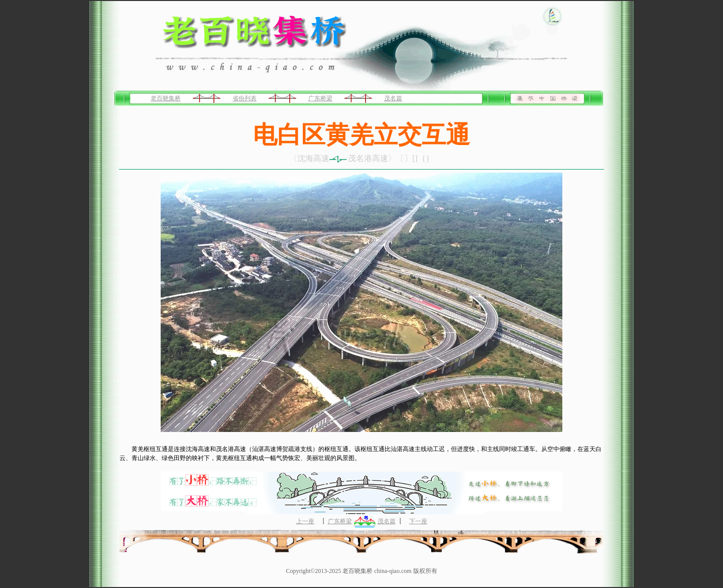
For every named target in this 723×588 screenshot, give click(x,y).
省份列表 (245, 98)
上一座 (305, 521)
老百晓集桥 (166, 98)
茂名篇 (393, 98)
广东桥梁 (320, 98)
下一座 (418, 521)
